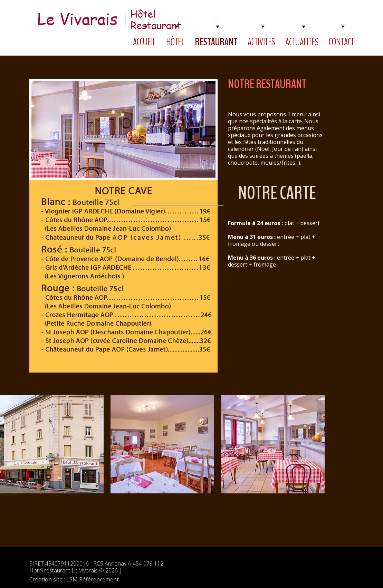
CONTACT (341, 42)
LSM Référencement (93, 579)
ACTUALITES (302, 42)
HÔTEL (175, 42)
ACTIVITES (261, 42)
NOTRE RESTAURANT (267, 84)
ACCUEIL (144, 42)
